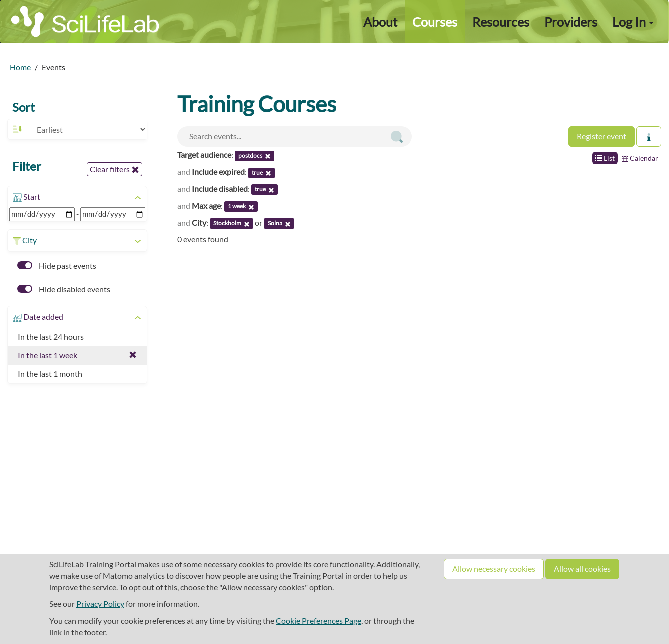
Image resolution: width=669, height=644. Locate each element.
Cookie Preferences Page (319, 621)
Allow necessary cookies (494, 569)
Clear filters (115, 169)
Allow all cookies (582, 569)
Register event (602, 136)
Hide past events (57, 266)
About (380, 22)
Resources (501, 22)
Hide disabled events (64, 289)
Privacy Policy (100, 604)
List (605, 158)
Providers (571, 22)
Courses (435, 22)
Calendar (640, 158)
